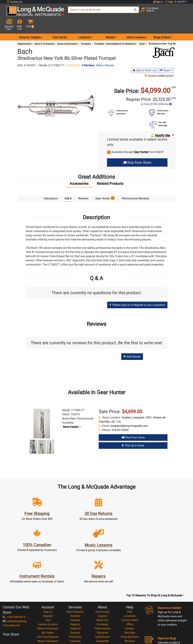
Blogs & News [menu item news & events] (162, 25)
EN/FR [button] (179, 2)
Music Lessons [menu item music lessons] (136, 25)
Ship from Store (137, 150)
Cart (48, 576)
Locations (130, 572)
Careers (130, 585)
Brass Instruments (67, 31)
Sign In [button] (158, 2)
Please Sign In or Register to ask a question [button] (137, 292)
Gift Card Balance (48, 593)
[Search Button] (133, 12)
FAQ (130, 568)
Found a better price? (159, 63)
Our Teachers (102, 622)
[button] (186, 13)
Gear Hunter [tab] (105, 186)
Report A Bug (130, 601)
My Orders (48, 589)
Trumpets (86, 31)
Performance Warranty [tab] (135, 186)
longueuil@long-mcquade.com (129, 413)
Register (48, 572)
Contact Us (15, 2)
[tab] (79, 172)
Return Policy (102, 618)
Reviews (130, 597)
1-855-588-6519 (14, 573)
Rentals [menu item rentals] (110, 25)
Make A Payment (48, 585)
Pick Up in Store (133, 433)
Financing (75, 593)
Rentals (75, 572)
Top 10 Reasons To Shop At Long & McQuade (155, 552)
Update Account (48, 580)
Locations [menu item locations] (84, 25)
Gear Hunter (60, 25)
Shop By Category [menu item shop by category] (30, 25)
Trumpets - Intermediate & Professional (115, 31)
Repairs (75, 580)
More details (72, 414)
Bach (142, 31)
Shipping (75, 601)
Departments (24, 31)
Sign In (48, 568)
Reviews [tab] (83, 186)
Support (75, 589)
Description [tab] (51, 186)
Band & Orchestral (44, 31)
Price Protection (102, 601)
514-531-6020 (120, 417)
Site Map (130, 589)
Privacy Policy (102, 614)
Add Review (132, 344)
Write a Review (105, 53)
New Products (75, 568)
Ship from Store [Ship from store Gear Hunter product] (133, 425)
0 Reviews (88, 53)
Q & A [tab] (68, 186)
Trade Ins (75, 585)
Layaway (75, 597)
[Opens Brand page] (164, 40)
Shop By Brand (130, 593)
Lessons (75, 576)
